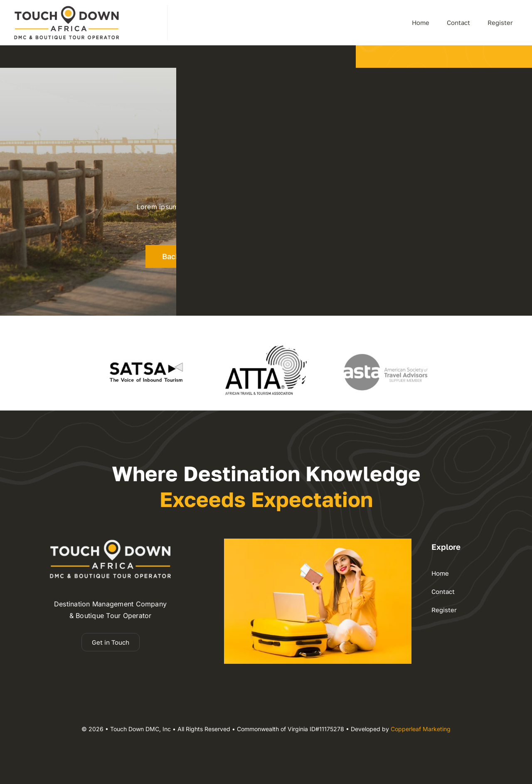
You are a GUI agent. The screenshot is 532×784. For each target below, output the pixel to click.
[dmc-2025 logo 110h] (66, 8)
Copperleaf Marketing (421, 729)
